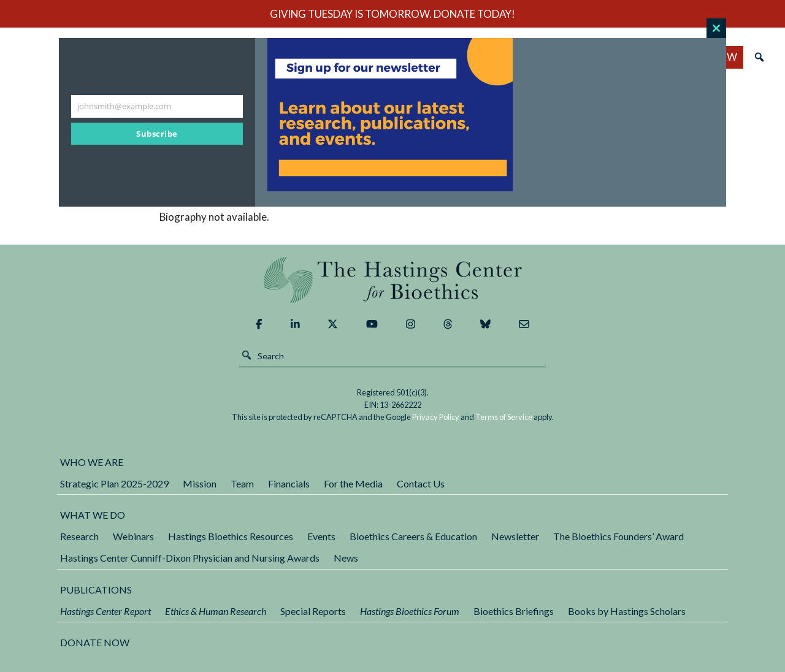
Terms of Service (504, 417)
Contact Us (421, 483)
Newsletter (515, 536)
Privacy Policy (436, 417)
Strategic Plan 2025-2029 (114, 483)
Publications (96, 590)
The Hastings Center (392, 280)
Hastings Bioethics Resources (231, 536)
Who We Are (92, 462)
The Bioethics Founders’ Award (618, 536)
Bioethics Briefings (514, 611)
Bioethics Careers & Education (413, 536)
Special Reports (313, 611)
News (346, 558)
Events (321, 536)
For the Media (353, 483)
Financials (289, 483)
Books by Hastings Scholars (627, 611)
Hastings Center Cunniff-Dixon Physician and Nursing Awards (190, 558)
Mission (200, 483)
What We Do (93, 515)
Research (79, 536)
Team (242, 483)
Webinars (133, 536)
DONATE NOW (95, 642)
